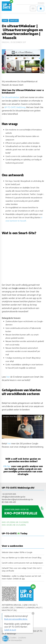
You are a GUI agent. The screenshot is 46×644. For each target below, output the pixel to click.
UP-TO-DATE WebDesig (15, 107)
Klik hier (7, 466)
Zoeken (41, 3)
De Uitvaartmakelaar (11, 97)
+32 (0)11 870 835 (9, 494)
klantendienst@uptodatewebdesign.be (17, 499)
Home (5, 20)
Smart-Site (14, 20)
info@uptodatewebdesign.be (14, 497)
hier (8, 377)
